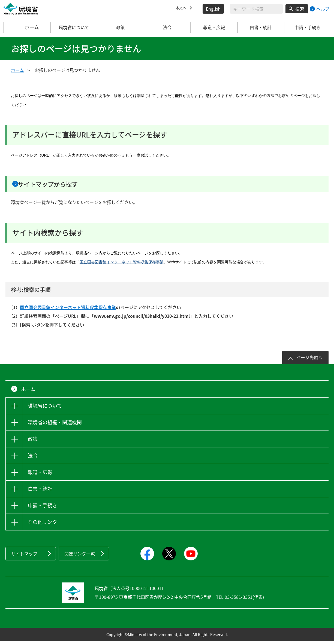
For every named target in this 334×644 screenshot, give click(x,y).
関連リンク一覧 (80, 556)
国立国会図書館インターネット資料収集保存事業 (122, 265)
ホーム (27, 27)
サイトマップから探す (59, 185)
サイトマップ (24, 556)
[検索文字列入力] (256, 9)
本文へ (182, 9)
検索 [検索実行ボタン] (300, 9)
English (213, 9)
